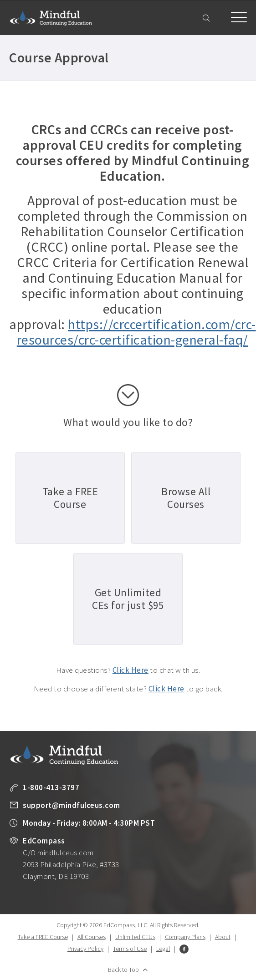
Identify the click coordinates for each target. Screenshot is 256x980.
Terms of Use (130, 949)
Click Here (131, 670)
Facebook (184, 949)
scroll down (128, 395)
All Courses (92, 937)
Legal (163, 949)
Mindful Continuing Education (51, 18)
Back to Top (123, 970)
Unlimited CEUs (135, 937)
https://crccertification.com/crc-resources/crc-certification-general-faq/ (136, 332)
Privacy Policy (85, 949)
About (223, 937)
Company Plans (185, 937)
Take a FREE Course (43, 937)
